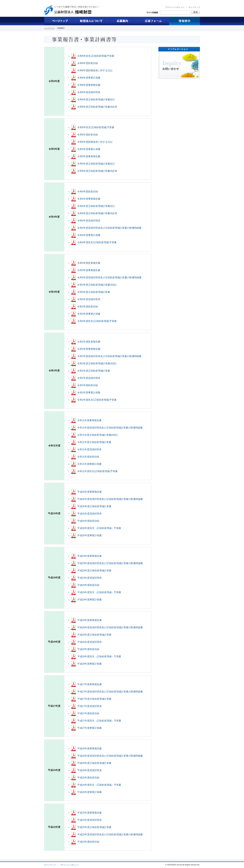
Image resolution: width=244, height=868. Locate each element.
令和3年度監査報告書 (89, 263)
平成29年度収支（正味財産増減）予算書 (99, 592)
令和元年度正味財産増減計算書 (94, 442)
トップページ (49, 28)
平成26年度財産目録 (88, 778)
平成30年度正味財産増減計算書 (94, 506)
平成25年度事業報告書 (90, 813)
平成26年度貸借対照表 (90, 770)
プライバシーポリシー (175, 7)
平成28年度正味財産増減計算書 (94, 635)
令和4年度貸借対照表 (89, 221)
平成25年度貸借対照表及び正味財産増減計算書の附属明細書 (110, 834)
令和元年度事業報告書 (89, 420)
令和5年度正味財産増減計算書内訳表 (97, 171)
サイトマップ (194, 7)
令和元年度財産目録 (88, 457)
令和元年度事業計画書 (89, 464)
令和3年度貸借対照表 (89, 299)
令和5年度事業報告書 (89, 156)
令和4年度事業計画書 (89, 235)
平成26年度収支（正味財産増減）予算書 (99, 785)
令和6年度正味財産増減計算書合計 (96, 99)
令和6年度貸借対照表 (89, 92)
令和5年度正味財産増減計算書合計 (96, 164)
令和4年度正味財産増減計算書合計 (96, 206)
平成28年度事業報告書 (90, 620)
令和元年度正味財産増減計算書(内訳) (97, 435)
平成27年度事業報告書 (90, 684)
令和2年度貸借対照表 (89, 378)
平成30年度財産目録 (88, 521)
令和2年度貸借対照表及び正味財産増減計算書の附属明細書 (109, 356)
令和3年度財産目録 (88, 307)
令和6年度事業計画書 (89, 78)
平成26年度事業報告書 (90, 748)
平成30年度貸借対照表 (90, 514)
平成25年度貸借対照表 (90, 820)
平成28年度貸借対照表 (90, 642)
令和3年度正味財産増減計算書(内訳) (97, 285)
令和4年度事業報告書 (89, 199)
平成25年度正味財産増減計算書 (94, 827)
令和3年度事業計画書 (89, 314)
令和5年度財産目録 (88, 135)
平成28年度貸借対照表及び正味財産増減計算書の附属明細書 (110, 627)
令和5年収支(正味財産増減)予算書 (96, 127)
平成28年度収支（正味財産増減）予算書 (99, 656)
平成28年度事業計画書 (90, 664)
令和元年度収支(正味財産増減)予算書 (97, 471)
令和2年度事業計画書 (89, 392)
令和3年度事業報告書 (89, 270)
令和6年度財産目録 (88, 63)
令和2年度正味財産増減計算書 (94, 371)
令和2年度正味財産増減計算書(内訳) (97, 363)
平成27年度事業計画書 (90, 728)
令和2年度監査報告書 (89, 342)
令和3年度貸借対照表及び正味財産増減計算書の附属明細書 (109, 277)
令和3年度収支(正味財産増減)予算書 (97, 321)
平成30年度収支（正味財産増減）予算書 (99, 528)
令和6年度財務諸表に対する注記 (95, 70)
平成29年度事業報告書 (90, 556)
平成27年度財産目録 (88, 713)
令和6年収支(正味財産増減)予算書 (96, 56)
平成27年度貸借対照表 (90, 706)
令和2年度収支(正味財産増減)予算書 (97, 400)
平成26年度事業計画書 (90, 792)
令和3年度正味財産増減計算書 (94, 292)
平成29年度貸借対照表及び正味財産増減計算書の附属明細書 (110, 563)
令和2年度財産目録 (88, 385)
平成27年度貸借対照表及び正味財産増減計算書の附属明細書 (110, 692)
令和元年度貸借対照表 (89, 449)
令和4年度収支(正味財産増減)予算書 (97, 242)
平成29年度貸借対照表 (90, 578)
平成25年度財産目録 (88, 842)
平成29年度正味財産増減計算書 (94, 570)
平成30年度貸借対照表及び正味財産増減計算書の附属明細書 (110, 499)
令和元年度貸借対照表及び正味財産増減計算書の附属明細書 (110, 428)
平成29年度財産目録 (88, 585)
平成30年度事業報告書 (90, 492)
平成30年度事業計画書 (90, 535)
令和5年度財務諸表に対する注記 (95, 142)
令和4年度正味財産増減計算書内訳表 (97, 213)
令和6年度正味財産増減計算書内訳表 (97, 107)
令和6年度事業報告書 (89, 85)
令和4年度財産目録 (88, 191)
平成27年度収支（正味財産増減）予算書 (99, 721)
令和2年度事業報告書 (89, 349)
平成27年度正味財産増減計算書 (94, 699)
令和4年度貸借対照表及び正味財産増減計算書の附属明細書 (109, 228)
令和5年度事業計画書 (89, 149)
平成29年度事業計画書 (90, 600)
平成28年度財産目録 (88, 649)
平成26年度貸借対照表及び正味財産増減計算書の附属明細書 (110, 756)
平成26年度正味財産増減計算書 (94, 763)
